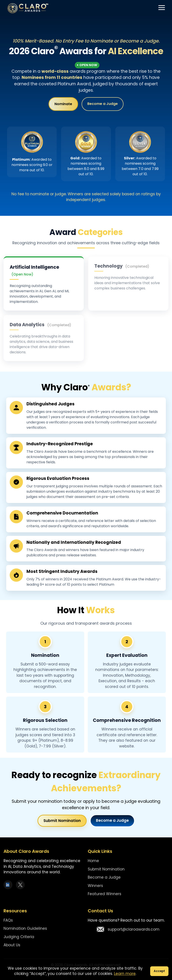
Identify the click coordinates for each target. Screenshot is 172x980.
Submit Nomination (62, 821)
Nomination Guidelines (25, 928)
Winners (95, 886)
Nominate (63, 105)
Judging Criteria (19, 937)
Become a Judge (103, 105)
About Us (12, 945)
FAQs (8, 920)
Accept (159, 971)
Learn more (125, 974)
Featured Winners (105, 894)
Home (93, 861)
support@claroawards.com (128, 929)
